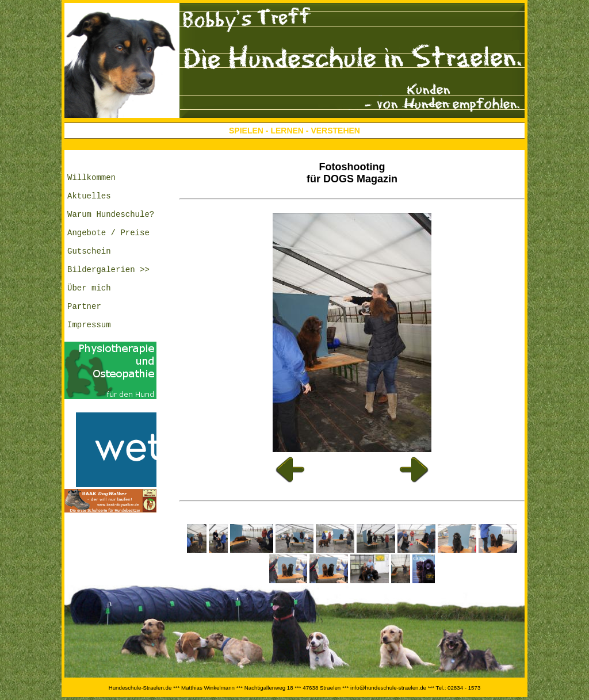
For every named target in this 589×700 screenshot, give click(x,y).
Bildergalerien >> (108, 291)
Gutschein (89, 269)
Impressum (89, 357)
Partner (84, 335)
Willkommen (91, 182)
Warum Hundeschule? (111, 226)
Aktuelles (89, 204)
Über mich (89, 313)
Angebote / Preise (108, 248)
